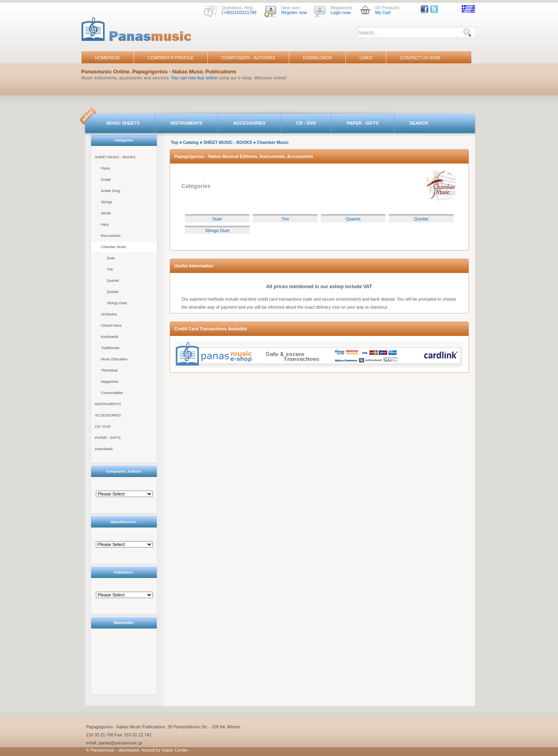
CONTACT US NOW (420, 58)
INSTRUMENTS (186, 123)
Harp (105, 224)
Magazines (110, 382)
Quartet (113, 281)
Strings (107, 202)
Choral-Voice (112, 325)
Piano (106, 168)
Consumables (112, 393)
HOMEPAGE (108, 58)
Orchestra (109, 314)
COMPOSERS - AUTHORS (248, 58)
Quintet (113, 292)
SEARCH (419, 123)
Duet (111, 258)
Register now (294, 12)
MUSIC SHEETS (123, 123)
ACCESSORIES (249, 123)
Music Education (114, 359)
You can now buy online (194, 78)
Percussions (111, 236)
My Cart (383, 12)
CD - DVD (306, 123)
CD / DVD (103, 427)
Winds (106, 213)
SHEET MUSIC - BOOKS (115, 157)
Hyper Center (175, 750)
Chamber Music (114, 247)
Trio (110, 269)
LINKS (366, 58)
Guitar (106, 180)
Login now (341, 12)
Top (175, 142)
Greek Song (111, 191)
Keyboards (110, 337)
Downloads (104, 449)
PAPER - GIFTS (362, 123)
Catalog (191, 142)
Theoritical (110, 370)
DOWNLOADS (317, 58)
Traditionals (110, 348)
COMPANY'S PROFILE (170, 58)
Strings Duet (117, 303)
